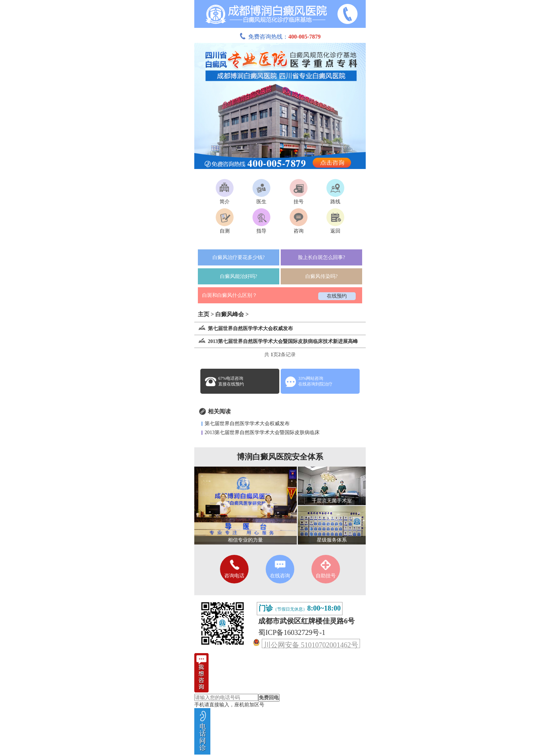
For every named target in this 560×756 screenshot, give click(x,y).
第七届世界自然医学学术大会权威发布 (247, 424)
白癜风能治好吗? (239, 276)
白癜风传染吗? (321, 276)
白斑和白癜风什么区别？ (230, 295)
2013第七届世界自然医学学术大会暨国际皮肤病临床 (262, 432)
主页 (204, 314)
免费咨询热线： (280, 37)
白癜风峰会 (230, 314)
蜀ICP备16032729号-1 (292, 632)
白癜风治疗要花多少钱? (239, 257)
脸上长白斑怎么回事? (321, 257)
